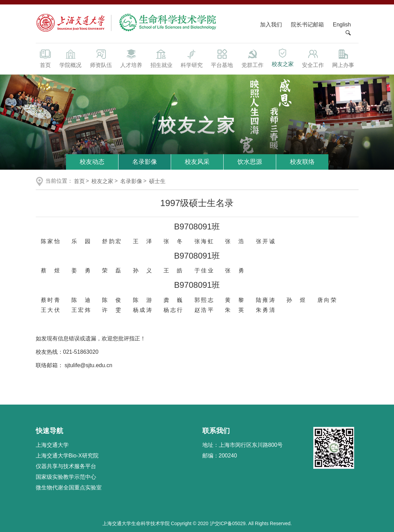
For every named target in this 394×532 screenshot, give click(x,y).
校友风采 (197, 162)
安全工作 (313, 58)
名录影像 (145, 162)
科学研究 (192, 58)
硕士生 (157, 181)
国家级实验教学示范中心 (66, 477)
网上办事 (343, 58)
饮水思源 (250, 162)
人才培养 (131, 58)
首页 (46, 58)
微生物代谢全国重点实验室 (69, 488)
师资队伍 (101, 58)
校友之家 (283, 58)
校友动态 (92, 162)
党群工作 (252, 58)
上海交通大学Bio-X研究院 (67, 456)
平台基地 (222, 58)
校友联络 (302, 162)
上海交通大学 (52, 445)
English (342, 25)
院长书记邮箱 (307, 25)
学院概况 (70, 58)
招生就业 (161, 58)
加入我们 (272, 25)
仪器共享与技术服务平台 (66, 466)
